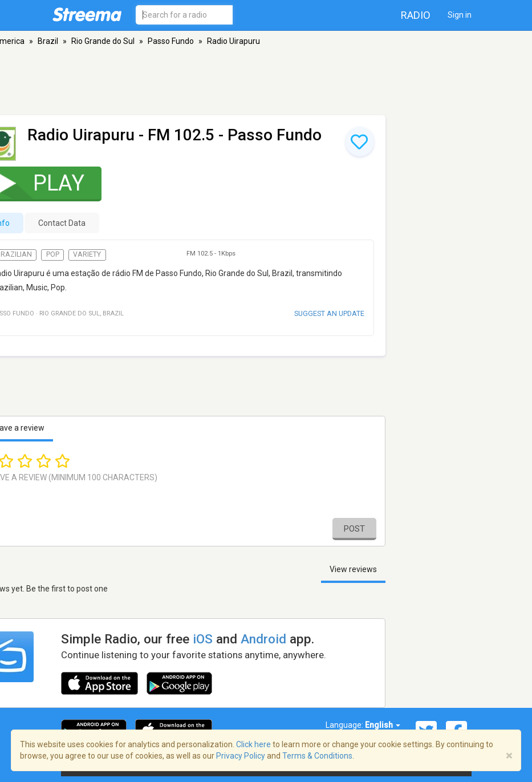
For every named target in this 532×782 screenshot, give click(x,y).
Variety (87, 254)
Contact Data (62, 223)
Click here (253, 744)
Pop (53, 254)
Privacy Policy (241, 756)
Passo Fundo (171, 41)
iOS (203, 639)
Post (354, 529)
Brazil (48, 41)
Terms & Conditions (317, 756)
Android (263, 639)
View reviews (353, 569)
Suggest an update (329, 313)
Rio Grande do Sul (103, 41)
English (383, 725)
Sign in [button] (460, 15)
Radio (416, 15)
